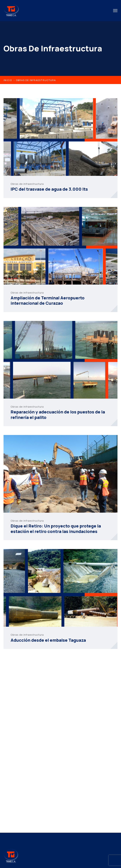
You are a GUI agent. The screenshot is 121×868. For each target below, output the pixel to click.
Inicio (8, 80)
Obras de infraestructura (27, 184)
